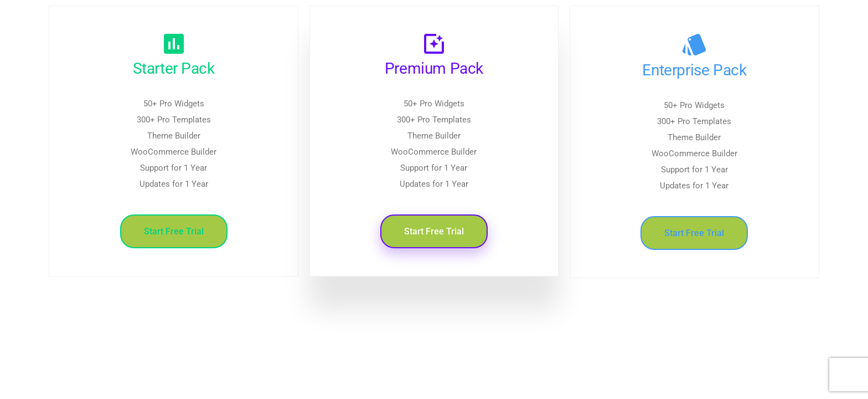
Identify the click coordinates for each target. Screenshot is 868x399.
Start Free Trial (174, 231)
